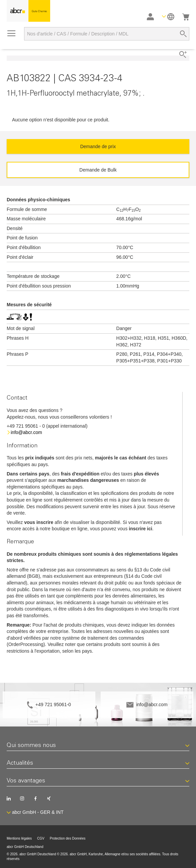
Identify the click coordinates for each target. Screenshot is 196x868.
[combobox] (107, 34)
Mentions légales (19, 838)
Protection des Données (68, 838)
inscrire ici (140, 529)
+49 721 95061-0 (53, 704)
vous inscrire (39, 522)
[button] (168, 17)
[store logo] (28, 11)
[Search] (183, 34)
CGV (41, 838)
